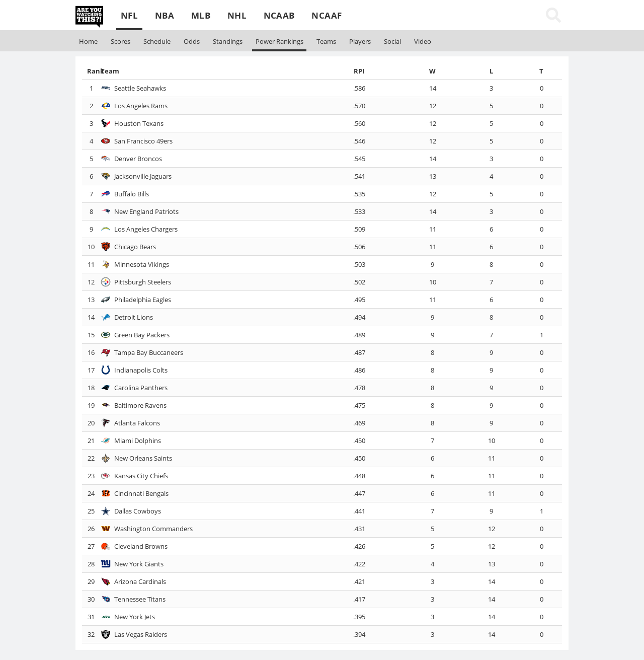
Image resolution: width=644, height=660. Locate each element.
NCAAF (327, 15)
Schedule (157, 41)
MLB (201, 15)
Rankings (279, 41)
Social (392, 41)
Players (360, 41)
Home (88, 41)
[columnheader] (91, 71)
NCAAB (279, 15)
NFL (129, 15)
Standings (228, 41)
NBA (165, 15)
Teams (326, 41)
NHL (237, 15)
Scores (120, 41)
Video (423, 41)
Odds (192, 41)
